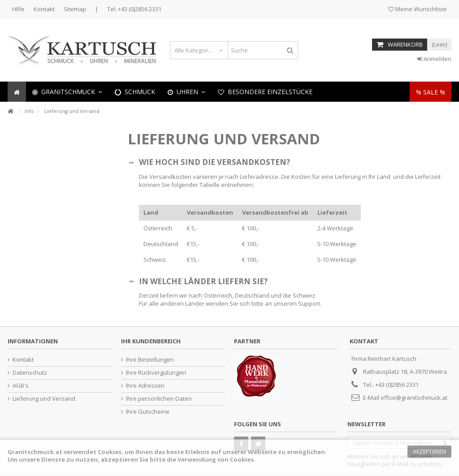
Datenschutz (30, 373)
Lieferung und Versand (44, 399)
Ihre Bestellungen (150, 360)
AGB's (21, 386)
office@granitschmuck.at (414, 398)
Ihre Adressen (145, 386)
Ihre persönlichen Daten (159, 399)
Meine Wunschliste (418, 9)
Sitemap (75, 9)
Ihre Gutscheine (148, 412)
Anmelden (434, 59)
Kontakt (44, 9)
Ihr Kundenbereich (151, 341)
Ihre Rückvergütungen (156, 373)
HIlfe (18, 9)
